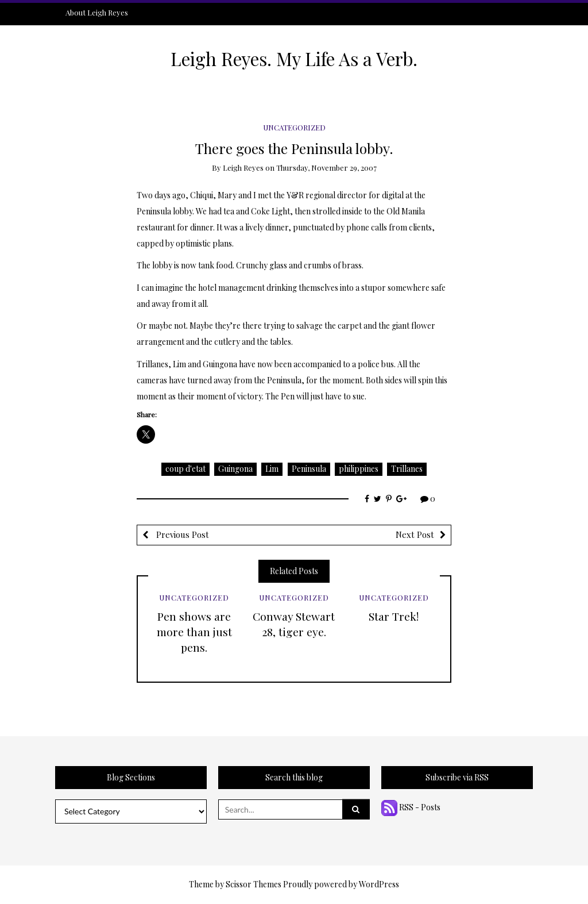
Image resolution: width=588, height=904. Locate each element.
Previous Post (181, 534)
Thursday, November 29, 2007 (326, 168)
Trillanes (407, 469)
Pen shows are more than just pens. (194, 632)
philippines (359, 469)
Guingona (235, 469)
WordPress (379, 884)
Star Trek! (394, 616)
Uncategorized (294, 127)
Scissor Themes (254, 884)
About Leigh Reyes (97, 12)
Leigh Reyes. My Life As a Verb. (294, 59)
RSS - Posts (411, 807)
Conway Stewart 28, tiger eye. (294, 624)
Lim (272, 469)
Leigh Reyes (243, 168)
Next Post (415, 534)
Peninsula (309, 469)
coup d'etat (185, 469)
